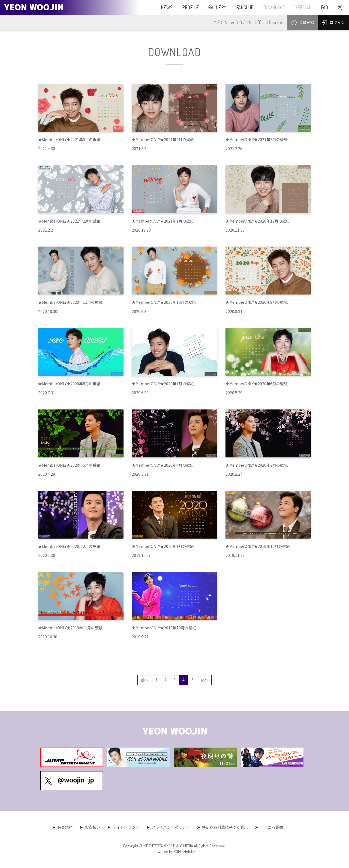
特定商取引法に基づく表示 (225, 827)
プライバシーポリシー (171, 827)
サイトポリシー (126, 827)
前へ (145, 680)
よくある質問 (272, 827)
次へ (204, 680)
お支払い (93, 827)
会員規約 (65, 827)
